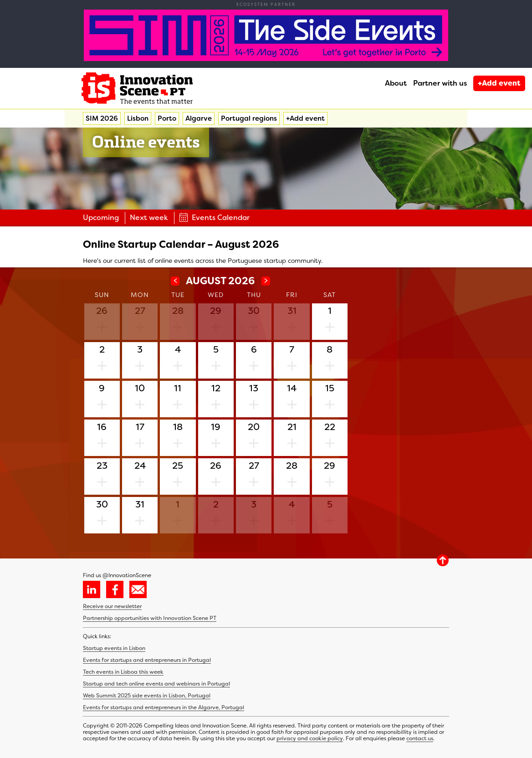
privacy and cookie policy (310, 738)
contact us (420, 738)
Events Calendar (214, 218)
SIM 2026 (102, 118)
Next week (149, 218)
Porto (167, 118)
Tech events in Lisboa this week (123, 672)
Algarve (199, 118)
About (396, 83)
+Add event (499, 83)
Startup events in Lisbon (114, 648)
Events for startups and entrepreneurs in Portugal (147, 660)
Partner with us (440, 83)
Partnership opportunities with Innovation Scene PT (150, 618)
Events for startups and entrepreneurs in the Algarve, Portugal (164, 707)
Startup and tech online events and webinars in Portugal (156, 684)
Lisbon (138, 118)
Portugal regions (249, 118)
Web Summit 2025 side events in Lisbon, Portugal (147, 696)
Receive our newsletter (112, 606)
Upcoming (101, 218)
